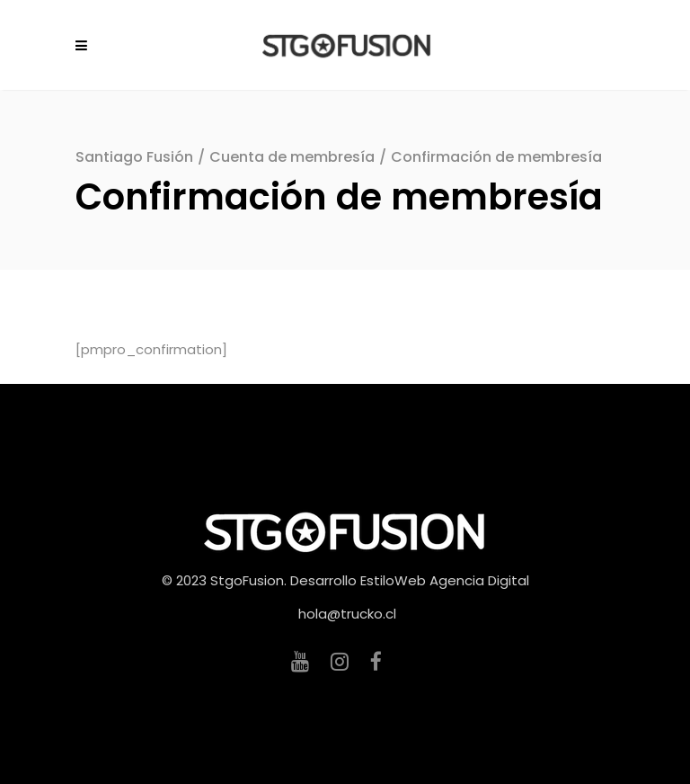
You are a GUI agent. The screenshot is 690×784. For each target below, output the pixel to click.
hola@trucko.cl (347, 614)
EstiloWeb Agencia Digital (445, 580)
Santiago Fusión (134, 157)
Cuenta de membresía (292, 157)
